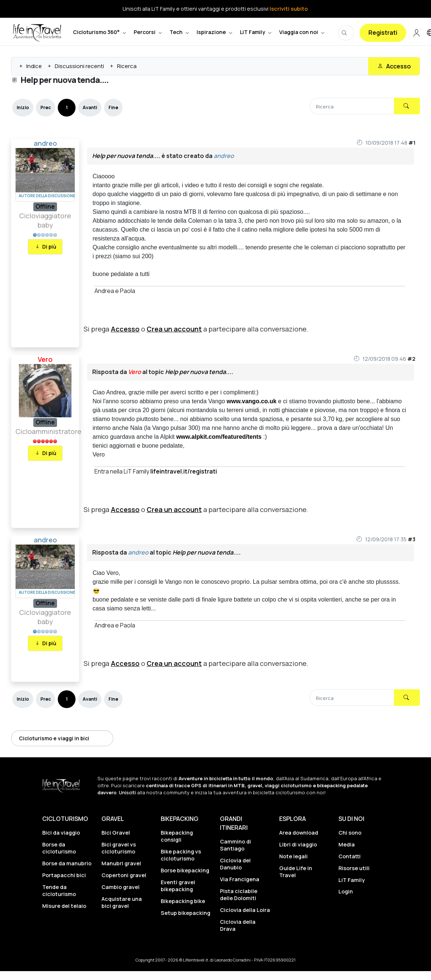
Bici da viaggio (61, 833)
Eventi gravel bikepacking (178, 886)
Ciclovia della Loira (245, 910)
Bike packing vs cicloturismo (181, 855)
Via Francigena (240, 879)
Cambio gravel (121, 887)
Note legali (293, 856)
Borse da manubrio (67, 863)
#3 (412, 539)
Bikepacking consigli (177, 836)
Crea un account (174, 329)
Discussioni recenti (79, 66)
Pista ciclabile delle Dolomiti (239, 895)
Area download (299, 833)
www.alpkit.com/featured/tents (219, 437)
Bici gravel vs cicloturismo (119, 848)
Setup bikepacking (186, 913)
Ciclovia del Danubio (235, 864)
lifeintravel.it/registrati (184, 471)
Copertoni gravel (124, 875)
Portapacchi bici (64, 875)
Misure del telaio (64, 906)
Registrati (383, 33)
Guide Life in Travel (296, 872)
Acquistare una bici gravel (122, 902)
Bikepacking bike (183, 901)
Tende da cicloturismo (59, 890)
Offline (45, 206)
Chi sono (350, 833)
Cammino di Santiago (235, 845)
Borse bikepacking (185, 870)
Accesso (125, 329)
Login (346, 891)
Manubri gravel (121, 863)
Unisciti (127, 792)
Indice (34, 66)
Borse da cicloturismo (59, 848)
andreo (45, 143)
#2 (411, 359)
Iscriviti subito (289, 9)
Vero (45, 359)
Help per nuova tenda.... (126, 156)
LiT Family (352, 880)
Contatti (350, 856)
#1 (412, 143)
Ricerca (127, 66)
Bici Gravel (116, 833)
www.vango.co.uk (252, 401)
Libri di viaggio (298, 844)
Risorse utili (354, 868)
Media (347, 844)
